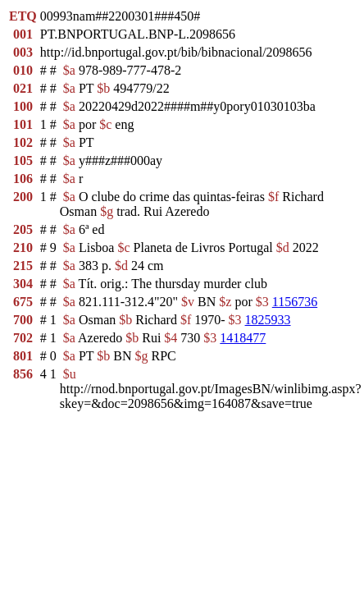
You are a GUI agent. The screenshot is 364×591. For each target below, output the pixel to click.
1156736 (295, 302)
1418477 (243, 338)
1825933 (268, 320)
